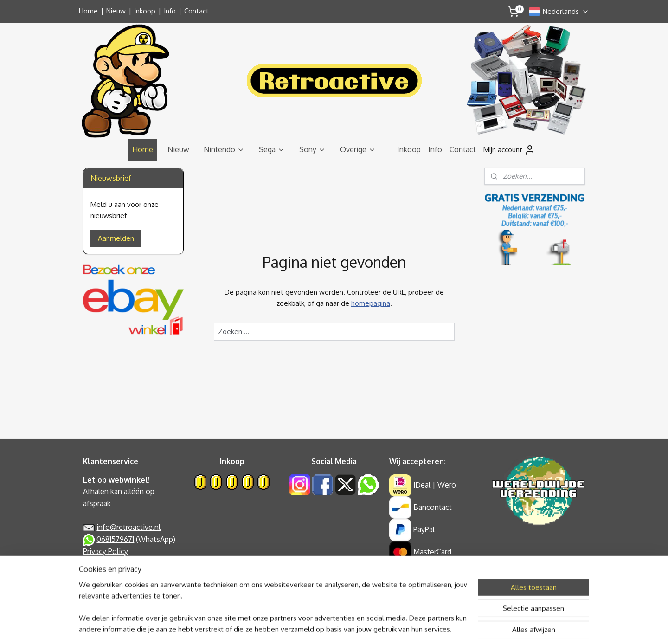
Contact (196, 11)
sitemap (302, 627)
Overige (358, 149)
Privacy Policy (106, 551)
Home (88, 11)
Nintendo (224, 149)
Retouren (99, 586)
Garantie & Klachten (116, 575)
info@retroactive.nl (128, 527)
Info (170, 11)
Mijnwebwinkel (424, 627)
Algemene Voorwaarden (123, 563)
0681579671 (115, 539)
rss (319, 627)
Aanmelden (116, 238)
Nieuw (116, 11)
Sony (312, 149)
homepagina (370, 303)
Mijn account (509, 150)
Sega (272, 149)
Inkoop (145, 11)
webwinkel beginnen (351, 627)
